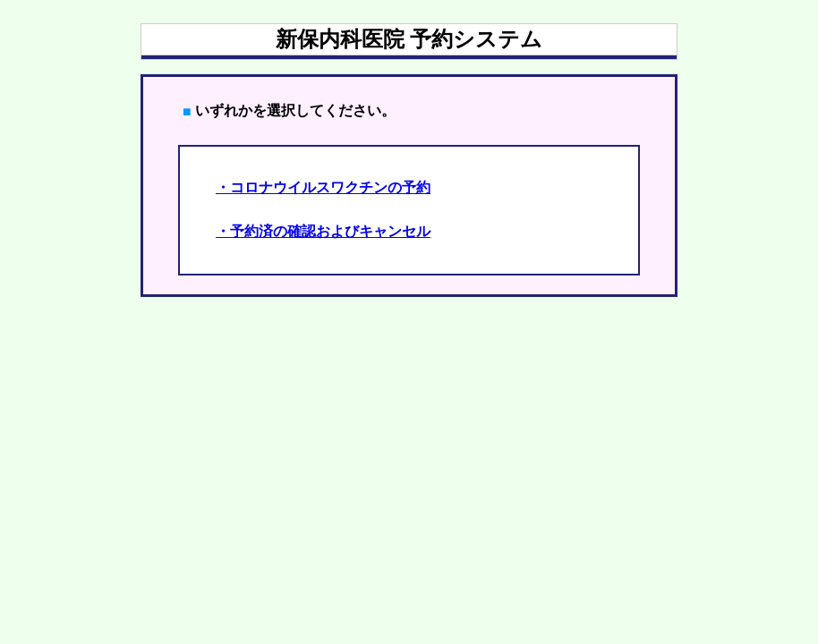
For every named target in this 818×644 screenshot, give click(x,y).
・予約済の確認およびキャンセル (323, 231)
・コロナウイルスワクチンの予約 (323, 187)
